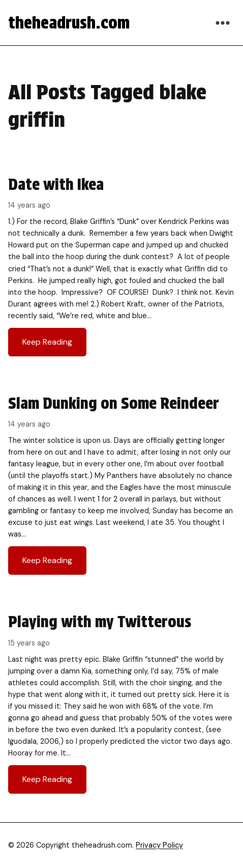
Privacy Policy (159, 845)
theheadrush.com (69, 23)
